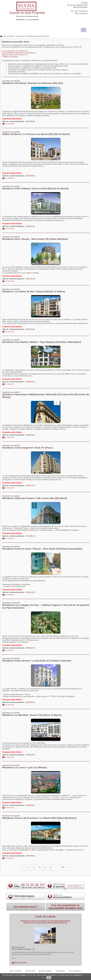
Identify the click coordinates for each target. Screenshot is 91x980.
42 (63, 867)
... (56, 867)
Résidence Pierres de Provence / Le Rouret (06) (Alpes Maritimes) (39, 817)
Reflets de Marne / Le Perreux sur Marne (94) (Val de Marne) (36, 133)
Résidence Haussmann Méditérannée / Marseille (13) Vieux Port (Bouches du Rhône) (46, 395)
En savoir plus (10, 124)
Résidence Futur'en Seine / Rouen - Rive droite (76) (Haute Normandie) (42, 548)
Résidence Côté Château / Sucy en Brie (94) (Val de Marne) (35, 188)
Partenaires (60, 971)
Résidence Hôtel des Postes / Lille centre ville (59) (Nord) (35, 497)
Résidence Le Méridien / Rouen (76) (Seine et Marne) (32, 714)
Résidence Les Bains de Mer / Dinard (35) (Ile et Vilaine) (34, 291)
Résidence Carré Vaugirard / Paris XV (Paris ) (28, 447)
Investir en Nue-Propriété (27, 13)
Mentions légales (45, 971)
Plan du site (30, 971)
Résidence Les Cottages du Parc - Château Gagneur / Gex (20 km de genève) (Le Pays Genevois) (46, 606)
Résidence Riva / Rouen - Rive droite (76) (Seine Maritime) (35, 238)
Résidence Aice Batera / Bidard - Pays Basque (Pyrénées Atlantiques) (42, 341)
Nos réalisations (75, 971)
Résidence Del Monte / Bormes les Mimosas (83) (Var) (33, 82)
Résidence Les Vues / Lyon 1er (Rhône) (25, 767)
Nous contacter (81, 13)
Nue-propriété (9, 36)
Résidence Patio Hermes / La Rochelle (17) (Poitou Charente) (37, 660)
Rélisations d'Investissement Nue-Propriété (33, 36)
